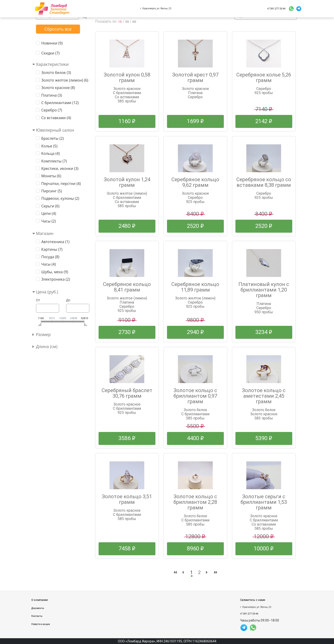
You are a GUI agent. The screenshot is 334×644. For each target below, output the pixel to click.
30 (128, 21)
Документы (38, 608)
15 (120, 21)
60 (135, 21)
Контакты (37, 616)
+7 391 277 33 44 (276, 9)
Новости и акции (41, 624)
